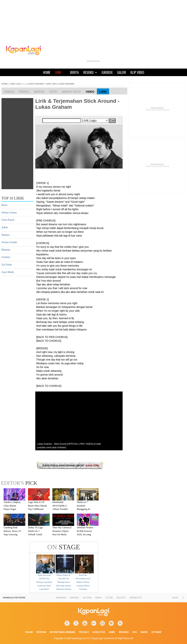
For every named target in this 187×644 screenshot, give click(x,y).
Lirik (103, 92)
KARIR (144, 632)
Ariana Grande (9, 242)
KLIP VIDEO (137, 72)
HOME (47, 72)
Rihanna (6, 250)
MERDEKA (74, 598)
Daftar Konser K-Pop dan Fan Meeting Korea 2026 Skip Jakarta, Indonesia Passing (64, 582)
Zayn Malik (8, 272)
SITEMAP (156, 632)
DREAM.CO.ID (136, 598)
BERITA (75, 72)
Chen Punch (8, 220)
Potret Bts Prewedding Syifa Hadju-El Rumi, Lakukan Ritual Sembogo (83, 582)
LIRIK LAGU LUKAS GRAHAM (60, 84)
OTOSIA (109, 598)
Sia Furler (7, 265)
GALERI (122, 72)
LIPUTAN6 (87, 598)
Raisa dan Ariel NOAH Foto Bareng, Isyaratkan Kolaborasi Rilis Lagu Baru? (44, 582)
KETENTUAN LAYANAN (62, 632)
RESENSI (90, 72)
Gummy (6, 257)
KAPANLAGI (61, 598)
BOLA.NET (121, 598)
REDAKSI (124, 632)
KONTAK (41, 632)
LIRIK (58, 72)
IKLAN (29, 632)
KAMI (112, 632)
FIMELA (98, 598)
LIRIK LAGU (16, 84)
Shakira (6, 235)
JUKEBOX (107, 72)
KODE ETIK (99, 632)
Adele (5, 227)
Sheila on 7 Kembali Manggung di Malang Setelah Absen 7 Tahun (84, 509)
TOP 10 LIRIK (13, 198)
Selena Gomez (9, 213)
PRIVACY (84, 632)
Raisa (4, 205)
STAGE (64, 547)
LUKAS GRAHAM (35, 84)
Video (90, 92)
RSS (135, 632)
